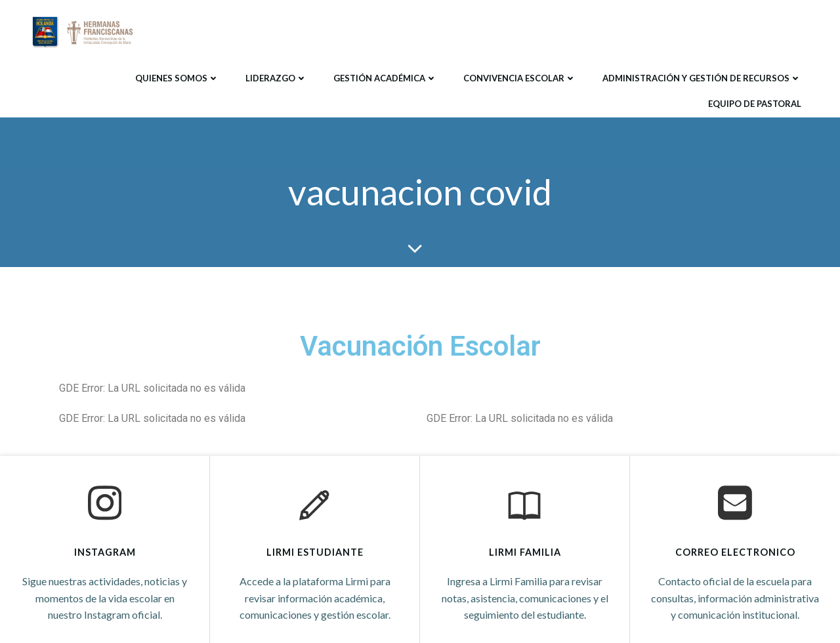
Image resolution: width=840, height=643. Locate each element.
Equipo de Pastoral (755, 104)
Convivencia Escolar (520, 78)
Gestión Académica (385, 78)
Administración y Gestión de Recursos (702, 78)
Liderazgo (276, 78)
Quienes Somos (177, 78)
